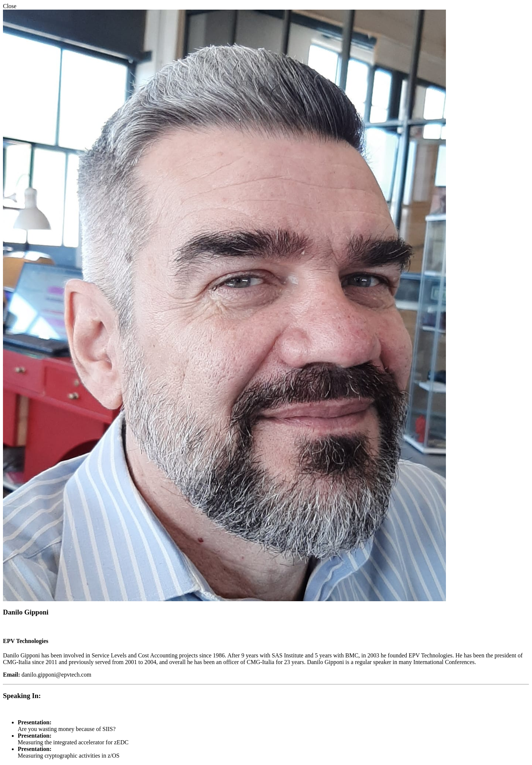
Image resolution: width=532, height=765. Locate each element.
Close (10, 6)
